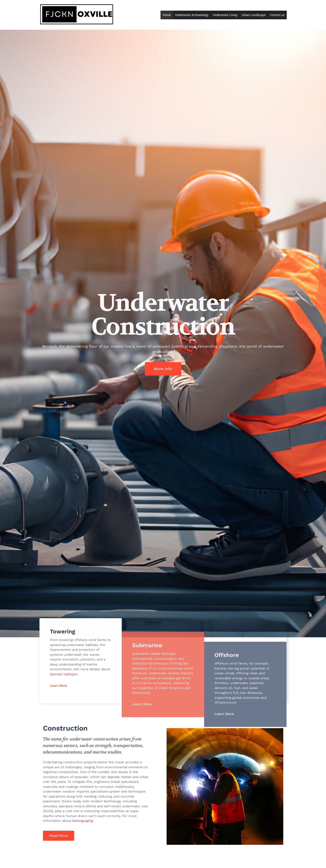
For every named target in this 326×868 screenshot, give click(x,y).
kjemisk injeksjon (64, 687)
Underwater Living (225, 15)
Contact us (277, 15)
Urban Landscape (254, 15)
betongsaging (83, 821)
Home (167, 15)
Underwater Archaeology (192, 15)
